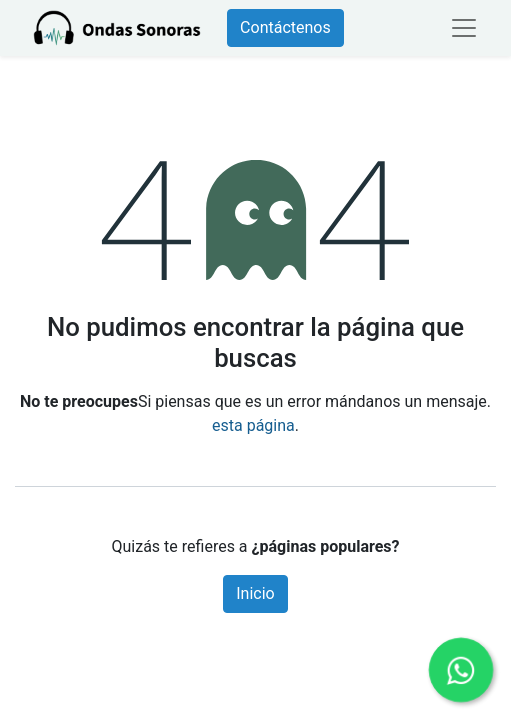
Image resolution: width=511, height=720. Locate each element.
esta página (253, 425)
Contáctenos (285, 27)
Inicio (255, 593)
